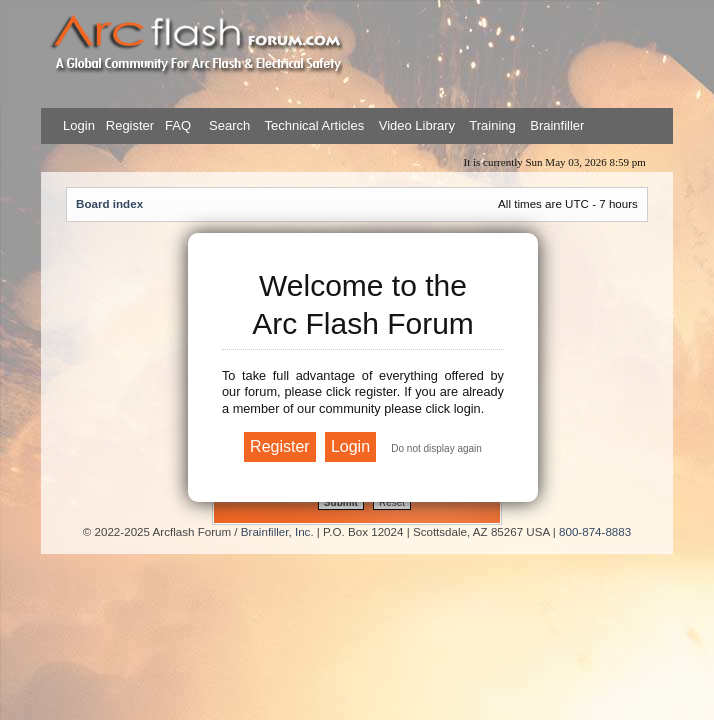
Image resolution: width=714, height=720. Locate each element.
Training (492, 125)
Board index (109, 203)
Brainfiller (557, 125)
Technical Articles (315, 125)
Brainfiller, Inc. (277, 531)
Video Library (417, 125)
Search (228, 125)
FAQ (176, 125)
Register (128, 125)
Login (79, 125)
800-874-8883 (595, 531)
